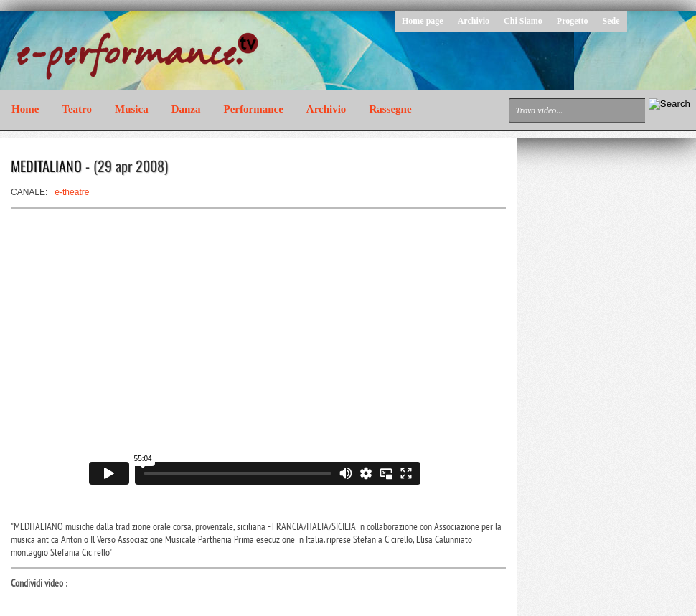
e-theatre (72, 192)
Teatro (77, 109)
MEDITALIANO (46, 166)
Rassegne (390, 109)
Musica (132, 109)
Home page (423, 21)
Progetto (573, 21)
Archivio (474, 21)
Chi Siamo (523, 21)
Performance (254, 109)
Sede (611, 21)
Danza (186, 109)
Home (25, 109)
